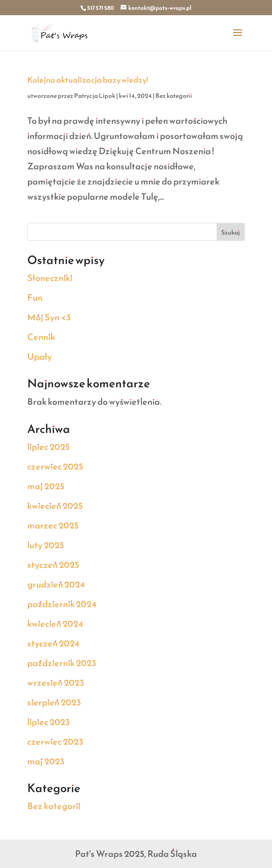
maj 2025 (46, 486)
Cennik (41, 337)
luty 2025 (46, 545)
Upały (40, 356)
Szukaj (230, 233)
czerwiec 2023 (55, 742)
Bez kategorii (174, 96)
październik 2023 (62, 663)
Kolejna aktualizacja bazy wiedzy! (88, 80)
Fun (35, 298)
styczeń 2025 (53, 565)
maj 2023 (46, 761)
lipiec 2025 (48, 447)
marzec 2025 (53, 525)
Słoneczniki (50, 278)
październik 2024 (62, 604)
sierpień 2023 (54, 702)
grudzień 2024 (56, 584)
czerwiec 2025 (55, 466)
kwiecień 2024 (55, 624)
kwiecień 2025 (55, 506)
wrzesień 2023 (56, 683)
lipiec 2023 (49, 722)
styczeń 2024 (53, 643)
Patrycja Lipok (95, 96)
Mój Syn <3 (49, 317)
